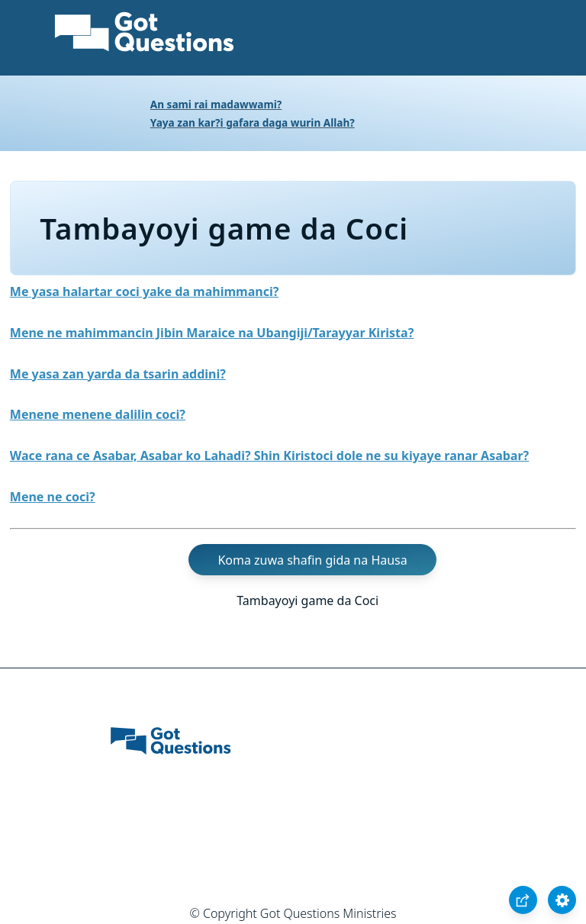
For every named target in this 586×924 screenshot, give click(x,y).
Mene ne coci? (53, 497)
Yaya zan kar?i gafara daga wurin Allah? (253, 122)
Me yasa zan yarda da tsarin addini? (118, 374)
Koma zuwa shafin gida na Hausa (312, 560)
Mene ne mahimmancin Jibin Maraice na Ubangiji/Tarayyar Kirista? (212, 333)
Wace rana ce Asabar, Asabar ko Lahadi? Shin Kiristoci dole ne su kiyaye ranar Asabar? (269, 456)
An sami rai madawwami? (216, 104)
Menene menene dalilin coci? (98, 414)
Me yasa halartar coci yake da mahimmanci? (145, 291)
